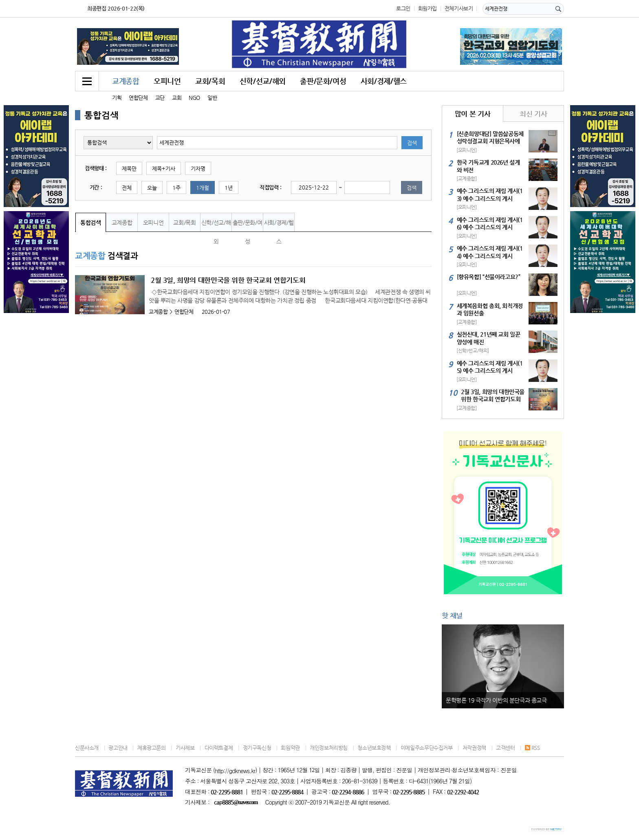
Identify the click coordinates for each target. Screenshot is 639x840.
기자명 (198, 169)
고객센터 (505, 748)
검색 (412, 143)
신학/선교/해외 (263, 81)
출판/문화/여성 (323, 81)
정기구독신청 (257, 748)
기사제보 (185, 748)
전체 (127, 188)
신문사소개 (87, 748)
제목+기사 (164, 169)
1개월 (203, 188)
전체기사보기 (459, 8)
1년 (229, 188)
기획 (117, 98)
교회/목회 (210, 81)
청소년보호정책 (374, 748)
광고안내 (118, 748)
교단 (160, 98)
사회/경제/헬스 (384, 81)
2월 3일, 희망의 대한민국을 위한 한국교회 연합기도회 (228, 280)
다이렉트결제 (219, 748)
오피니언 (167, 81)
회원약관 (290, 748)
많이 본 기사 (473, 114)
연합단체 (138, 98)
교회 (177, 98)
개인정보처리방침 (329, 748)
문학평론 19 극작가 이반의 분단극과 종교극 (496, 700)
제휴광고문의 (152, 748)
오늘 (152, 188)
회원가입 (427, 8)
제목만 (129, 169)
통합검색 (90, 223)
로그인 (403, 8)
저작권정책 (474, 748)
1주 (176, 188)
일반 (212, 98)
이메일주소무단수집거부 (427, 748)
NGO (194, 98)
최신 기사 (533, 114)
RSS (532, 748)
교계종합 (126, 81)
